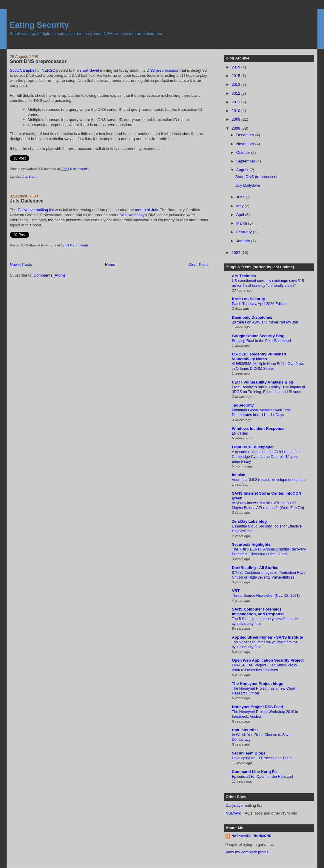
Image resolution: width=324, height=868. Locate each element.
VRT (236, 591)
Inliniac (239, 475)
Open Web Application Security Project (268, 660)
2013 (236, 84)
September (246, 161)
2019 (236, 67)
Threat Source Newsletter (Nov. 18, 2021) (266, 596)
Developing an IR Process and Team (262, 758)
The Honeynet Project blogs (257, 684)
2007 (236, 253)
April (241, 215)
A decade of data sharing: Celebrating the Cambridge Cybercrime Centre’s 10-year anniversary (266, 457)
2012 (236, 93)
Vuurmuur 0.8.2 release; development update (269, 480)
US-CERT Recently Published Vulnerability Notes (259, 356)
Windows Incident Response (258, 428)
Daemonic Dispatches (252, 317)
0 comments (79, 169)
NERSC (48, 70)
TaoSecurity (243, 405)
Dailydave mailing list (36, 210)
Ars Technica (244, 276)
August (243, 170)
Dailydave (234, 805)
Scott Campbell (23, 70)
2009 (236, 119)
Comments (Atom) (49, 275)
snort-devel (89, 70)
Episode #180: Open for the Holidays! (262, 777)
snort (33, 177)
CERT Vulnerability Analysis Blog (263, 382)
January (244, 241)
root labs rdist (245, 730)
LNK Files (240, 433)
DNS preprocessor (162, 70)
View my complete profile (247, 852)
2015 (236, 76)
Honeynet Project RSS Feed (257, 707)
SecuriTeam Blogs (249, 753)
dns (24, 177)
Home (110, 264)
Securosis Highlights (251, 544)
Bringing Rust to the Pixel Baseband (261, 341)
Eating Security (39, 25)
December (246, 135)
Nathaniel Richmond (252, 836)
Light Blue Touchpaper (253, 447)
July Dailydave (27, 201)
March (242, 223)
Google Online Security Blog (258, 336)
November (246, 144)
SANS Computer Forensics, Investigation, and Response (258, 612)
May (240, 206)
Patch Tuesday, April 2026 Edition (259, 304)
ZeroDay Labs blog (249, 521)
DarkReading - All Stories (255, 568)
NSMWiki (233, 813)
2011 (236, 102)
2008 (236, 128)
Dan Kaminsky (132, 215)
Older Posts (198, 264)
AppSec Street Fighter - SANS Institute (267, 637)
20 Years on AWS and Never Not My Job (265, 322)
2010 (236, 111)
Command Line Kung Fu (254, 772)
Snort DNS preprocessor (38, 61)
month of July (146, 210)
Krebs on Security (248, 299)
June (241, 197)
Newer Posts (21, 264)
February (245, 232)
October (244, 152)
